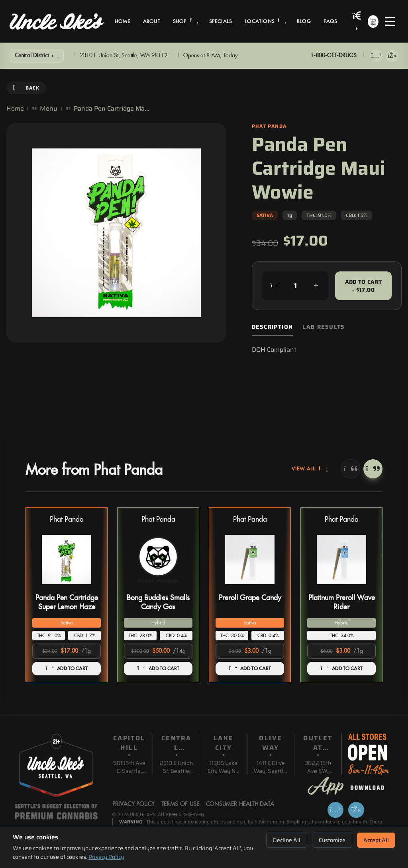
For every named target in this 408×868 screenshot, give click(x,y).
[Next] (373, 469)
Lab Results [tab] (324, 327)
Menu (49, 109)
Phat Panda (67, 520)
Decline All (287, 840)
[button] (67, 595)
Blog (304, 21)
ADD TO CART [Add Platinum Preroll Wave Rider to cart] (342, 669)
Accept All (376, 840)
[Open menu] (390, 21)
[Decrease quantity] (275, 286)
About (152, 21)
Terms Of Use (180, 804)
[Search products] (357, 21)
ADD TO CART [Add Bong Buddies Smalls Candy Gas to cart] (158, 669)
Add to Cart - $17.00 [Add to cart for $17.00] (364, 286)
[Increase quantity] (316, 286)
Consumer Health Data (240, 804)
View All (310, 469)
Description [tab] (272, 327)
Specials (221, 21)
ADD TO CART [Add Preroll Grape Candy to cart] (250, 669)
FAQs (331, 21)
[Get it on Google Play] (392, 56)
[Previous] (351, 469)
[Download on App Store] (376, 56)
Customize (332, 840)
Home (123, 21)
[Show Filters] (37, 56)
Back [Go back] (26, 88)
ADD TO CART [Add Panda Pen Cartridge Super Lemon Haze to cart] (67, 669)
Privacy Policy (106, 857)
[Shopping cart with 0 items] (373, 21)
